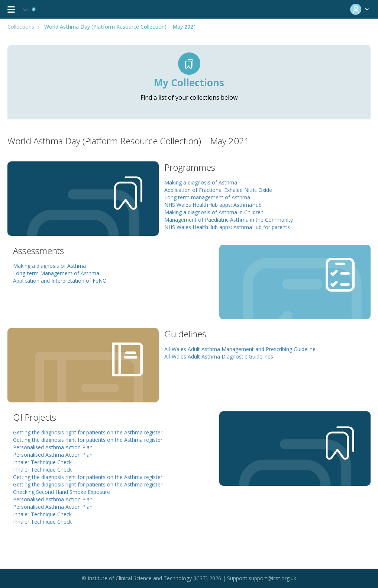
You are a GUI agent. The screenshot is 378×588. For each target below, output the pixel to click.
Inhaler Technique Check (42, 462)
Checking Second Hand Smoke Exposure (62, 492)
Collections (21, 27)
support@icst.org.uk (272, 578)
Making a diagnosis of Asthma (201, 182)
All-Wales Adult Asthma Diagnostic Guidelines (219, 356)
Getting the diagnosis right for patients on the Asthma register (88, 432)
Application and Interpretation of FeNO (60, 281)
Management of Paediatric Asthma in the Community (229, 220)
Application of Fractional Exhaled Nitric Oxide (218, 190)
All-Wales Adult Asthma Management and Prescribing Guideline (240, 349)
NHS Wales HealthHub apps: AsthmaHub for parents (227, 227)
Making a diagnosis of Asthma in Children (214, 212)
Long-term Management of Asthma (56, 273)
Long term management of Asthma (207, 197)
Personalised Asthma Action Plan (53, 447)
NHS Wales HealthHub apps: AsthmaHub (213, 205)
